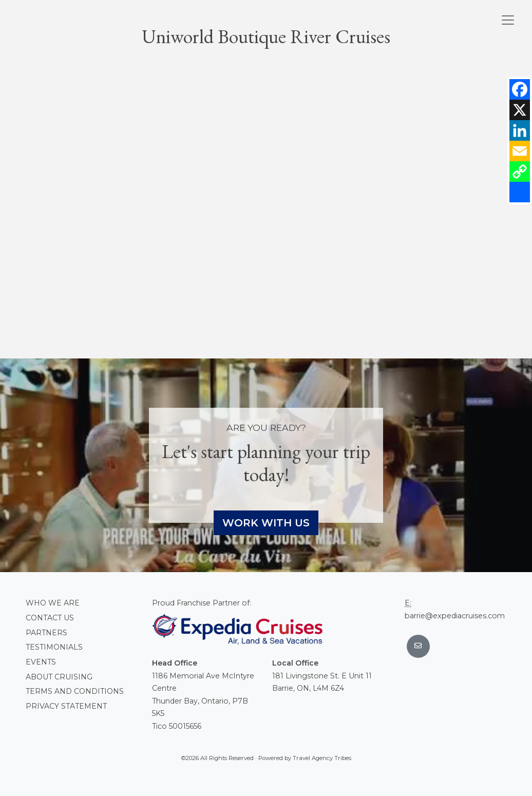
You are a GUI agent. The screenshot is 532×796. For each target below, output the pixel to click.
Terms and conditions (75, 691)
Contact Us (50, 618)
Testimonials (54, 647)
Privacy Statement (66, 706)
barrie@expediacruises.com (455, 616)
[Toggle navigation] (508, 20)
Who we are (53, 603)
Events (41, 662)
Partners (46, 633)
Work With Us (266, 523)
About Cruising (59, 677)
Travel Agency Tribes (322, 758)
